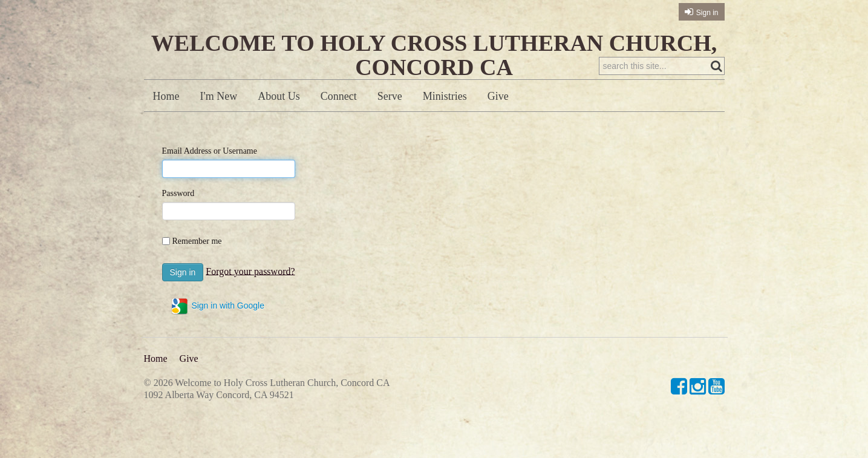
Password (178, 193)
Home (166, 96)
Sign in (707, 13)
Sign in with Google (217, 306)
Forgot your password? (250, 271)
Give (498, 96)
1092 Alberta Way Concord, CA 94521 (219, 395)
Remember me (197, 241)
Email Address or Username (210, 151)
